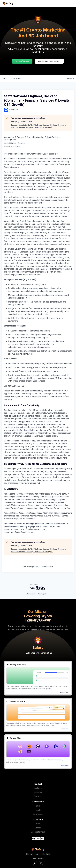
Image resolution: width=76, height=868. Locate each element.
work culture (13, 197)
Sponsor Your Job (22, 61)
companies (16, 79)
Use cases (38, 792)
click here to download (54, 455)
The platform (38, 788)
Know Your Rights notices (54, 430)
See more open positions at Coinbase (38, 567)
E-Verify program (15, 436)
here (15, 480)
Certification (38, 814)
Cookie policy (43, 594)
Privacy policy (31, 594)
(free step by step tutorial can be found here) (47, 458)
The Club (38, 810)
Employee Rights (28, 430)
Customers (38, 796)
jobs (4, 79)
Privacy (41, 858)
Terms (34, 858)
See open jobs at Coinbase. (21, 121)
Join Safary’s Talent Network (49, 61)
